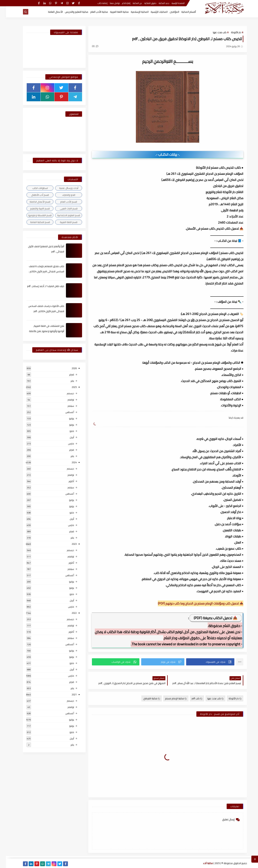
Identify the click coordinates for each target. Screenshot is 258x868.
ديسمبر (64, 393)
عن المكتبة (132, 3)
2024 (68, 462)
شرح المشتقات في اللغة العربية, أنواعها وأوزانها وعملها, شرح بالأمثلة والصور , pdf (41, 331)
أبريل (66, 437)
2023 (68, 544)
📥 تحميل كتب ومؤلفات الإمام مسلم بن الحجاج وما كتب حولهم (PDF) (195, 603)
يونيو (66, 425)
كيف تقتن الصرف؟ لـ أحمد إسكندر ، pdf (40, 286)
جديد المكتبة (158, 3)
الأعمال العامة (49, 12)
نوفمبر (65, 400)
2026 (68, 368)
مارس (65, 444)
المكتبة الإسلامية (134, 12)
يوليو (66, 418)
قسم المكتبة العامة (34, 222)
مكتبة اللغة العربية (113, 12)
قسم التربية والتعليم (34, 208)
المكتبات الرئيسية (153, 12)
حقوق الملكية (144, 3)
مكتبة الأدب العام (93, 12)
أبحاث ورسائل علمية (63, 188)
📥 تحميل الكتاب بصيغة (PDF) (210, 618)
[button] (204, 662)
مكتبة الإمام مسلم (170, 698)
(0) (89, 46)
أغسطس (64, 412)
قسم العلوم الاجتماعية (63, 215)
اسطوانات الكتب (34, 188)
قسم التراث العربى (63, 208)
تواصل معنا (109, 3)
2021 (68, 694)
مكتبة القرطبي (146, 698)
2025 (68, 387)
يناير (66, 381)
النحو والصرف (63, 195)
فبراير (66, 374)
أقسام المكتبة (183, 12)
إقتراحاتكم (120, 3)
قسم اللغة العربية (63, 222)
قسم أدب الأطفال (34, 195)
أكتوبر (65, 481)
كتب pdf (191, 698)
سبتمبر (65, 406)
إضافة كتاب (97, 3)
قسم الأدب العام (63, 202)
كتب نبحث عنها (214, 32)
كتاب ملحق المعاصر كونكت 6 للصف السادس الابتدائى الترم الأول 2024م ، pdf (40, 271)
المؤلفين (169, 12)
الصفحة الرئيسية (172, 3)
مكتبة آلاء (202, 863)
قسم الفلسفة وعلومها (34, 215)
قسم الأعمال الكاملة (34, 202)
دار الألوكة (230, 32)
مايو (66, 431)
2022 (68, 613)
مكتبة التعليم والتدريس (71, 12)
